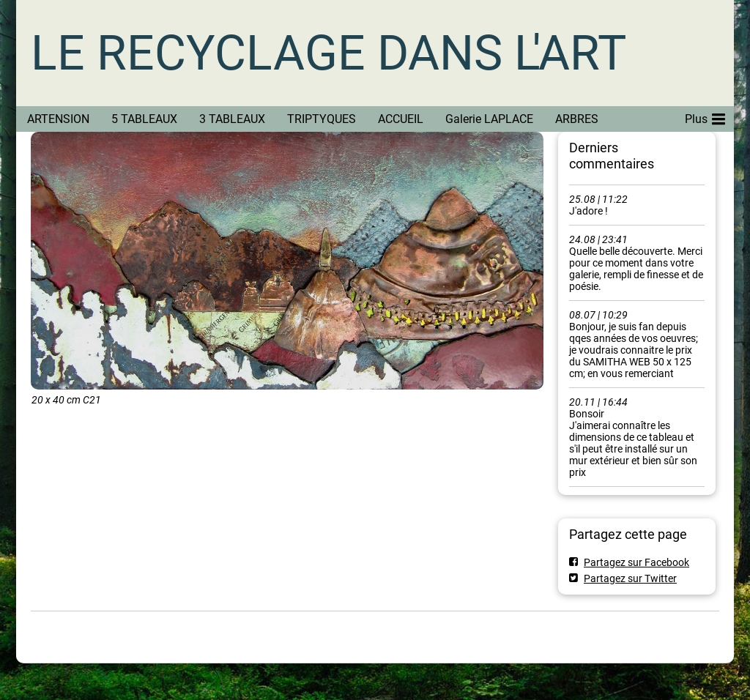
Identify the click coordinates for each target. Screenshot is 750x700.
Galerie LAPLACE (489, 119)
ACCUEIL (401, 119)
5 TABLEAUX (144, 119)
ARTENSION (58, 119)
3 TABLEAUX (232, 119)
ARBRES (577, 119)
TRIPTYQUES (322, 119)
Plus (705, 116)
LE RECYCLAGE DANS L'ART (328, 53)
